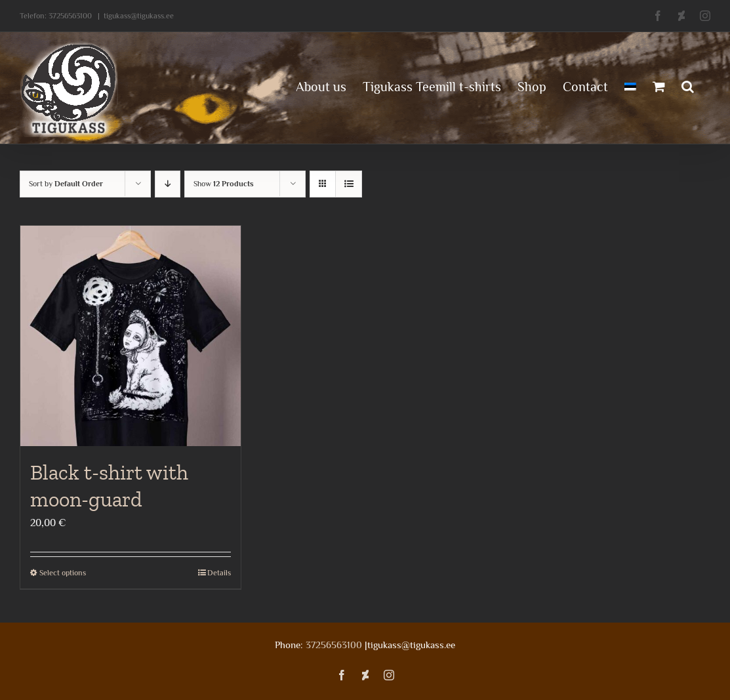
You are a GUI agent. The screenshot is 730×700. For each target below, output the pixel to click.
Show (224, 184)
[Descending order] (168, 184)
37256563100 (70, 16)
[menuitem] (630, 85)
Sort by (66, 184)
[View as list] (349, 184)
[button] (688, 85)
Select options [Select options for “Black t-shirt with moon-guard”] (63, 573)
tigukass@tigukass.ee (139, 16)
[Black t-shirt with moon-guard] (131, 336)
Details (219, 573)
